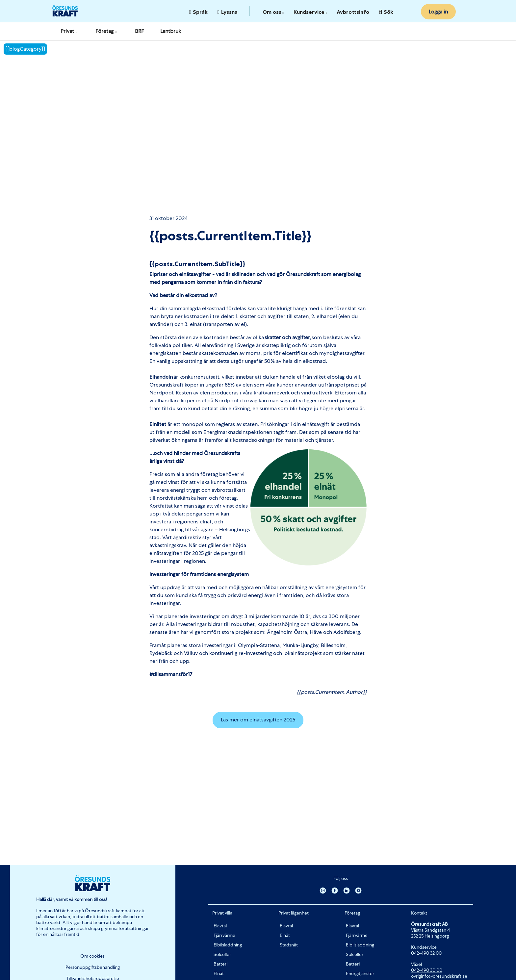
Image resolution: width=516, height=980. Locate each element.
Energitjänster (360, 973)
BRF (139, 31)
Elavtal (220, 926)
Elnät (219, 973)
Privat (70, 31)
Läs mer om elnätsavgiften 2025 (258, 720)
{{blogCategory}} (25, 49)
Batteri (220, 964)
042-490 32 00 (426, 953)
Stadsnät (289, 945)
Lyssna (228, 12)
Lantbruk (171, 31)
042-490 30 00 (427, 970)
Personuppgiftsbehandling (93, 967)
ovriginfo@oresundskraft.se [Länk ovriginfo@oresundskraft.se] (439, 976)
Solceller (222, 954)
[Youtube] (358, 890)
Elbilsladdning (228, 945)
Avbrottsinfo (353, 12)
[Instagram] (323, 890)
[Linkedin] (347, 890)
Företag (107, 31)
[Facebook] (335, 890)
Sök (386, 12)
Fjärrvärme (224, 935)
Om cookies (92, 956)
